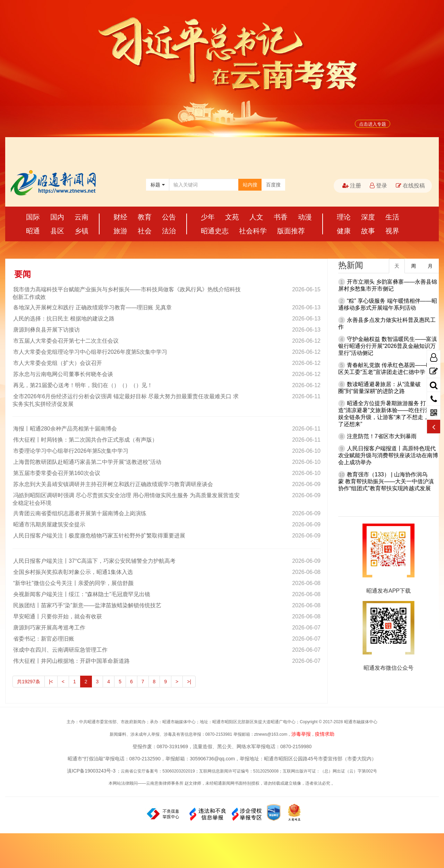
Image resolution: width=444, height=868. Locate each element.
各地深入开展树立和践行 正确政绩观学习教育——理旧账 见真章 (92, 307)
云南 (82, 217)
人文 (256, 217)
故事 (368, 231)
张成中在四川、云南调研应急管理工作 (60, 650)
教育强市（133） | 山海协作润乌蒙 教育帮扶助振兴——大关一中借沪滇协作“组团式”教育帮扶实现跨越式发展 (386, 481)
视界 (392, 231)
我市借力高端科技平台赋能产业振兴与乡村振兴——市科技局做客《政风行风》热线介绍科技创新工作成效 (127, 293)
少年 (208, 217)
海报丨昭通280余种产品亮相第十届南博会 (65, 429)
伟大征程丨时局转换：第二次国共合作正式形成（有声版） (85, 440)
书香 (281, 217)
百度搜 (273, 185)
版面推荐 (291, 231)
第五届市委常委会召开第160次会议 (56, 473)
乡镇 (82, 231)
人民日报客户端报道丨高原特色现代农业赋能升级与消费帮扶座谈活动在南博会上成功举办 (388, 455)
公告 (169, 217)
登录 (378, 186)
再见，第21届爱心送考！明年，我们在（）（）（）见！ (83, 385)
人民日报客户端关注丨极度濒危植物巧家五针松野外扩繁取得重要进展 (99, 536)
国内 (57, 217)
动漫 (305, 217)
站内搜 (250, 185)
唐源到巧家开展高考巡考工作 (49, 628)
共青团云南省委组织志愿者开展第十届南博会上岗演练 (79, 513)
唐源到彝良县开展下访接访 (46, 330)
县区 (57, 231)
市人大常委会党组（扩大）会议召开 (57, 363)
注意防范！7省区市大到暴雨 (382, 436)
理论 (344, 217)
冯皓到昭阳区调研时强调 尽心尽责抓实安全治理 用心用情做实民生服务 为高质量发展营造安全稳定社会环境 (126, 499)
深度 (368, 217)
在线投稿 (410, 186)
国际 (33, 217)
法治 (169, 231)
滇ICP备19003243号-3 (91, 771)
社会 (145, 231)
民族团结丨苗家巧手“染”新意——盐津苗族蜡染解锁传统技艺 (87, 605)
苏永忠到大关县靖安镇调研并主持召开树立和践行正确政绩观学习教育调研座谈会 (113, 484)
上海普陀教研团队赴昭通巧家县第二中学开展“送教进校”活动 (87, 462)
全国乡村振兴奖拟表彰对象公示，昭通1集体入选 (73, 572)
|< (51, 682)
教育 (145, 217)
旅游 (120, 231)
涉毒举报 (301, 734)
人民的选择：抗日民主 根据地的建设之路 (63, 319)
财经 (120, 217)
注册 (352, 186)
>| (189, 682)
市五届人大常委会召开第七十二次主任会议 (66, 341)
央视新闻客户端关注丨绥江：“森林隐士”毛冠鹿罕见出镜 (81, 594)
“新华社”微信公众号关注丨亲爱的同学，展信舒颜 (73, 583)
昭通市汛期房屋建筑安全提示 (49, 524)
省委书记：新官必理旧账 (43, 639)
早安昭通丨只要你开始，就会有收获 (57, 616)
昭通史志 (215, 231)
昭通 (33, 231)
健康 (344, 231)
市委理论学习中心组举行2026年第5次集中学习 (71, 451)
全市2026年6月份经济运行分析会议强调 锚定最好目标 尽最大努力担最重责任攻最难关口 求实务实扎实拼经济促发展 (126, 400)
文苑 (232, 217)
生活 (392, 217)
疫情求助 (325, 734)
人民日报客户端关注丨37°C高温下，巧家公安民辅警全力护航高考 (94, 561)
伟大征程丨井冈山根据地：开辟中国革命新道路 (71, 661)
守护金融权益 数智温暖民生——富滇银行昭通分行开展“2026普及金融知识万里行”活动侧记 (388, 346)
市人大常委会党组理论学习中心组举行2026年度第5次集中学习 (90, 352)
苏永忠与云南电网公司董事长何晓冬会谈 (63, 374)
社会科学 (253, 231)
